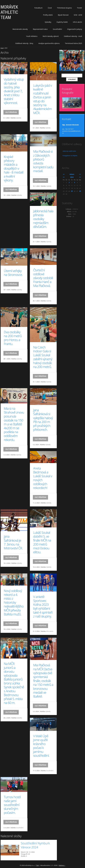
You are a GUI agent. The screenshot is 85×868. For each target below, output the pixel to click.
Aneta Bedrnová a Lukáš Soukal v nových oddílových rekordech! (43, 478)
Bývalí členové (63, 15)
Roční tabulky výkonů (51, 36)
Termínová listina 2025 (73, 43)
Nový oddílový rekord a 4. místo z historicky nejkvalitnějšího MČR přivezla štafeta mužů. (14, 602)
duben (72, 174)
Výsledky (48, 22)
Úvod (50, 8)
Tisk (37, 865)
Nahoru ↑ (62, 865)
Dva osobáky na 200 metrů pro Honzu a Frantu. (13, 338)
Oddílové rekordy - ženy (24, 43)
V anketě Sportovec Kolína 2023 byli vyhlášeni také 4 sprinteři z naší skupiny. (43, 607)
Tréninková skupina (64, 8)
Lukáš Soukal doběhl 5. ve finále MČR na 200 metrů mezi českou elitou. (42, 542)
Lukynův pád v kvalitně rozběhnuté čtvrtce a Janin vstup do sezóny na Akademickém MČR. (42, 99)
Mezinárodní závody (20, 29)
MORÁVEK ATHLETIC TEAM (9, 12)
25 (72, 191)
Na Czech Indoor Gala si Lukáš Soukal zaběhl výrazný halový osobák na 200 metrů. (43, 357)
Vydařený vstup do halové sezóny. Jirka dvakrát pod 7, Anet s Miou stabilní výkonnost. (14, 91)
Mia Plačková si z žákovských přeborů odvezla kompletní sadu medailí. (43, 161)
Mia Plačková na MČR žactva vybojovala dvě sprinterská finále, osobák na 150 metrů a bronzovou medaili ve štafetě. (43, 681)
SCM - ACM (78, 15)
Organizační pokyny (75, 29)
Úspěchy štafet (62, 22)
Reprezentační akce (40, 29)
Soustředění (57, 29)
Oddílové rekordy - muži (73, 36)
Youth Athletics (32, 36)
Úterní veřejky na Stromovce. (13, 273)
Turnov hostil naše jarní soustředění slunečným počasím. (12, 805)
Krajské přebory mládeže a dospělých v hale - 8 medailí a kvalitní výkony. (14, 168)
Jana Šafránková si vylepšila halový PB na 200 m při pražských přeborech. (43, 420)
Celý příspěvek (11, 112)
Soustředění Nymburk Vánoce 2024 (35, 845)
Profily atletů (48, 15)
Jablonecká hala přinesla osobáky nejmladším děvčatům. (43, 219)
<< (64, 174)
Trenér (79, 8)
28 (80, 191)
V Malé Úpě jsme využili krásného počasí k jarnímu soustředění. (41, 746)
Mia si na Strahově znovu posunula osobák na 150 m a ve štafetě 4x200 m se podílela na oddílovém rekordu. (14, 424)
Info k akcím (77, 22)
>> (80, 174)
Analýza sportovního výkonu (49, 43)
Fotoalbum (38, 8)
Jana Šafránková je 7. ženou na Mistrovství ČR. (13, 542)
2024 (72, 177)
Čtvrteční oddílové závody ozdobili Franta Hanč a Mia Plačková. (43, 278)
